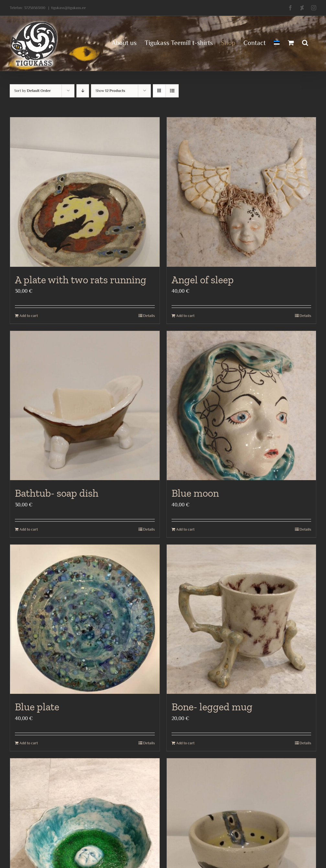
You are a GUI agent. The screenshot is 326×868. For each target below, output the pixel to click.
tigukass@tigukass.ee (68, 8)
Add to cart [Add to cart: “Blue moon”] (185, 529)
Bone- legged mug (212, 707)
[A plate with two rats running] (85, 192)
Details (149, 316)
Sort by (33, 91)
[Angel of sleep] (242, 192)
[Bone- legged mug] (242, 619)
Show (110, 91)
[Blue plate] (85, 619)
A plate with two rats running (81, 280)
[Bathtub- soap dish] (85, 406)
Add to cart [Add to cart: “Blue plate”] (29, 743)
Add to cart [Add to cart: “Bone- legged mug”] (185, 743)
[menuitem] (277, 42)
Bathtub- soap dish (57, 493)
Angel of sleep (203, 280)
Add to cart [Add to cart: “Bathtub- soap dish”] (29, 529)
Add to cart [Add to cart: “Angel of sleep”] (185, 316)
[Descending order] (83, 91)
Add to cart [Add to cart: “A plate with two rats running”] (29, 316)
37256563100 (35, 8)
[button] (305, 42)
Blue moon (195, 493)
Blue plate (37, 707)
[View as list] (172, 91)
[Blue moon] (242, 406)
